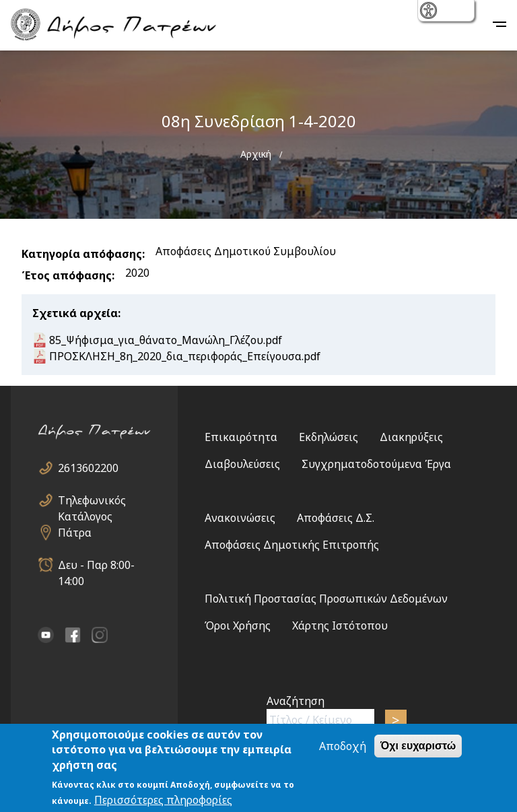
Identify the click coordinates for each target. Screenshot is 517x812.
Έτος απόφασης (67, 275)
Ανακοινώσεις (240, 518)
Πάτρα (75, 533)
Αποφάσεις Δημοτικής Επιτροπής (292, 545)
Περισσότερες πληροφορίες (163, 801)
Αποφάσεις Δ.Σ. (336, 518)
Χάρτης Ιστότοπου (340, 625)
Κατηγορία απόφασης (82, 254)
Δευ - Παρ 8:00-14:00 (96, 565)
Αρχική (256, 154)
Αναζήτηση (296, 701)
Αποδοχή (343, 747)
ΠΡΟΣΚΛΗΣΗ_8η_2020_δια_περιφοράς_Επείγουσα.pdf (185, 356)
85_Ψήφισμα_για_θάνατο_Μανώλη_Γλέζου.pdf (166, 340)
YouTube (46, 635)
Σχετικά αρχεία (75, 313)
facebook (73, 635)
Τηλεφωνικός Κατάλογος (92, 501)
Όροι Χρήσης (238, 625)
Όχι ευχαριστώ (418, 747)
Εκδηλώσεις (329, 437)
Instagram (100, 635)
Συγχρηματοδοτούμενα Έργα (376, 464)
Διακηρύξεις (411, 437)
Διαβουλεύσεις (242, 464)
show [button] (430, 12)
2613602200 (88, 468)
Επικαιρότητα (241, 437)
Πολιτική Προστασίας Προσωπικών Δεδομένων (326, 599)
